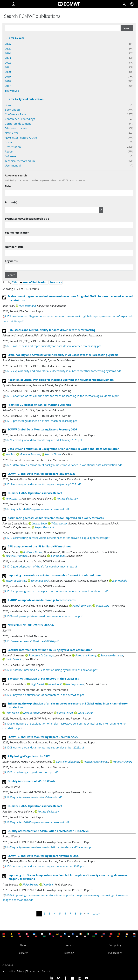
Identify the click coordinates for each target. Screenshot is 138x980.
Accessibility (9, 971)
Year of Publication (17, 233)
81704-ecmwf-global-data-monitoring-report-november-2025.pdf (45, 866)
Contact (46, 971)
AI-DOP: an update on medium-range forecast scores (42, 600)
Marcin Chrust (53, 454)
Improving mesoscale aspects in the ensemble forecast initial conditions (54, 575)
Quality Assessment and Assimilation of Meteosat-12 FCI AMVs (48, 831)
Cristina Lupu (39, 523)
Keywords (11, 261)
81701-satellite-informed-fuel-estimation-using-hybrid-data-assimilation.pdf (51, 670)
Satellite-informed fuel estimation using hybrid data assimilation (50, 650)
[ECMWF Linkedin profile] (51, 978)
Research (23, 953)
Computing (115, 945)
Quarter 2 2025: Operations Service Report (35, 806)
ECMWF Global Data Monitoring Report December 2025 (43, 737)
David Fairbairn (14, 659)
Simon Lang (102, 606)
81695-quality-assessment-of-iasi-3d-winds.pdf (33, 797)
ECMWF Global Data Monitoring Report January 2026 (41, 474)
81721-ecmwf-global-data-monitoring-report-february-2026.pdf (44, 440)
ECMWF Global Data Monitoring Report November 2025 (43, 856)
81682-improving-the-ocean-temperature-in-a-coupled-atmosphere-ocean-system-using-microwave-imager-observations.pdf (65, 897)
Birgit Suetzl (37, 684)
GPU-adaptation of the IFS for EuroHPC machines (39, 546)
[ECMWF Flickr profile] (72, 978)
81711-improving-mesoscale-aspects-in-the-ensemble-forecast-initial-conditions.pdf (56, 591)
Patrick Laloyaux (82, 606)
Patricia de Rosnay (67, 499)
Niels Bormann (27, 306)
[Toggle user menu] (132, 4)
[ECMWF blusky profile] (58, 978)
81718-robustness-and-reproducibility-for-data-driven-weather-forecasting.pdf (53, 346)
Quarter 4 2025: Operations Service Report (35, 493)
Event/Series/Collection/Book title (27, 219)
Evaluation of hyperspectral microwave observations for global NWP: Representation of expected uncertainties (70, 298)
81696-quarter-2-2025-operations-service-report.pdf (37, 822)
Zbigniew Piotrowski (17, 556)
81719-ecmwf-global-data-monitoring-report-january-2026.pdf (43, 484)
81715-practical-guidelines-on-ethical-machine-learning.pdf (41, 421)
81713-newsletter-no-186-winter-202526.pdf (32, 641)
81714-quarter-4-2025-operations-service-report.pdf (37, 509)
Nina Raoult (55, 684)
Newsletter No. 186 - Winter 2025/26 (31, 625)
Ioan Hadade (58, 556)
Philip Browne (30, 885)
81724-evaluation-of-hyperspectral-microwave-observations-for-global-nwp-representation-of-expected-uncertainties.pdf (67, 319)
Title (8, 186)
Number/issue (14, 247)
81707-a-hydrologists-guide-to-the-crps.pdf (31, 772)
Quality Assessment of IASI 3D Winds (31, 781)
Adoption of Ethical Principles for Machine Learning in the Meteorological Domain (61, 380)
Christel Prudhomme (68, 762)
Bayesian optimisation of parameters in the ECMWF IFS (43, 679)
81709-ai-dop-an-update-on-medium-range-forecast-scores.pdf (44, 616)
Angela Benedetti (44, 527)
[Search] (124, 4)
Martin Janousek (75, 684)
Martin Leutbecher (16, 581)
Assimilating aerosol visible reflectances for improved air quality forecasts (56, 518)
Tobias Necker (59, 523)
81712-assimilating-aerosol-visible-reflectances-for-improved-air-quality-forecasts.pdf (57, 538)
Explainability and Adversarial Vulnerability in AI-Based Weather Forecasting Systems (63, 355)
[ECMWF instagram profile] (79, 978)
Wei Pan (10, 454)
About (23, 945)
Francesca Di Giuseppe (41, 655)
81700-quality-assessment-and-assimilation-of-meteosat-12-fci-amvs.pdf (49, 847)
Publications (115, 953)
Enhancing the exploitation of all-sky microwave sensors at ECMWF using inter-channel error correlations (68, 705)
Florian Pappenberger (96, 762)
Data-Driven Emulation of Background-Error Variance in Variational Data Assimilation (64, 449)
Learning (69, 953)
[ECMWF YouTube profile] (87, 978)
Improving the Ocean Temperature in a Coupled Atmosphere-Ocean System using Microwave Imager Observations (68, 877)
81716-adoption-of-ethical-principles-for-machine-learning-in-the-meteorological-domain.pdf (62, 396)
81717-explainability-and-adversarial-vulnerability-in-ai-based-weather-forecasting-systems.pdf (63, 371)
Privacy (21, 971)
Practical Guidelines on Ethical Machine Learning (39, 405)
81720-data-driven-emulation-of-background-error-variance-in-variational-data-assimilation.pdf (63, 465)
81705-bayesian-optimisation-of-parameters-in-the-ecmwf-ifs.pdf (45, 695)
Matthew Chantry (123, 762)
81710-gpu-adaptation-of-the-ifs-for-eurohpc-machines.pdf (41, 566)
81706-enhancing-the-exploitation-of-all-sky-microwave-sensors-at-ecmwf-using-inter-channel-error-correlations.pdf (65, 726)
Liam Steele (12, 713)
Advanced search (16, 175)
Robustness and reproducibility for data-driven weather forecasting (52, 330)
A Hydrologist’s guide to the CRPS (29, 756)
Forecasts (69, 945)
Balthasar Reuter (33, 552)
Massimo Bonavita (30, 454)
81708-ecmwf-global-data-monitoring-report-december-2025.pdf (45, 748)
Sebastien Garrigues (112, 655)
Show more (12, 91)
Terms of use (33, 971)
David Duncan (85, 713)
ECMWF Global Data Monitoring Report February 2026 (42, 429)
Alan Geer (48, 885)
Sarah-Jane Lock (40, 581)
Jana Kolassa (13, 499)
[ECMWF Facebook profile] (66, 978)
